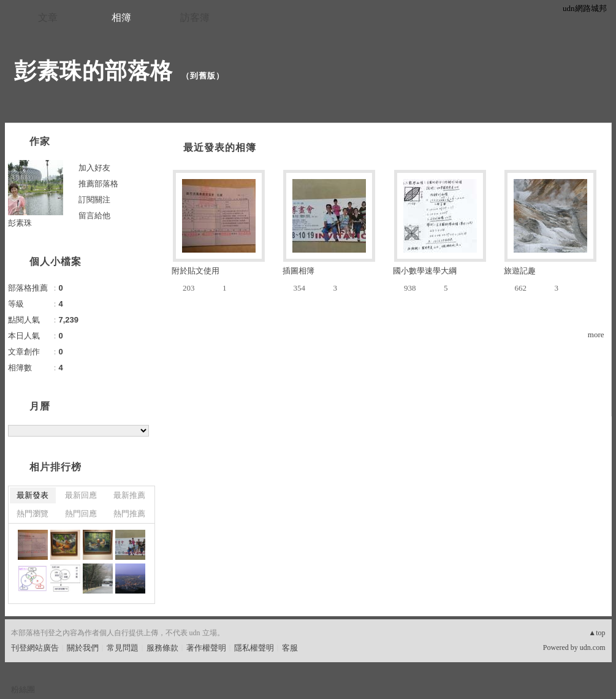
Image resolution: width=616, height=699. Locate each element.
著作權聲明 (206, 648)
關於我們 (83, 648)
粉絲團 (23, 689)
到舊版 (203, 76)
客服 (290, 648)
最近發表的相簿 (220, 147)
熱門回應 (81, 514)
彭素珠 (20, 223)
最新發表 (32, 495)
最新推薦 (129, 495)
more (596, 334)
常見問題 (123, 648)
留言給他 (94, 216)
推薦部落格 (98, 184)
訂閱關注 (94, 200)
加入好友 (94, 168)
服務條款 (162, 648)
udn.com (593, 647)
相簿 (121, 17)
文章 (48, 17)
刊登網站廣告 (35, 648)
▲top (597, 633)
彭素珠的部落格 (93, 71)
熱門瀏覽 (32, 514)
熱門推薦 (129, 514)
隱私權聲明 (254, 648)
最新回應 (81, 495)
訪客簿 (195, 17)
